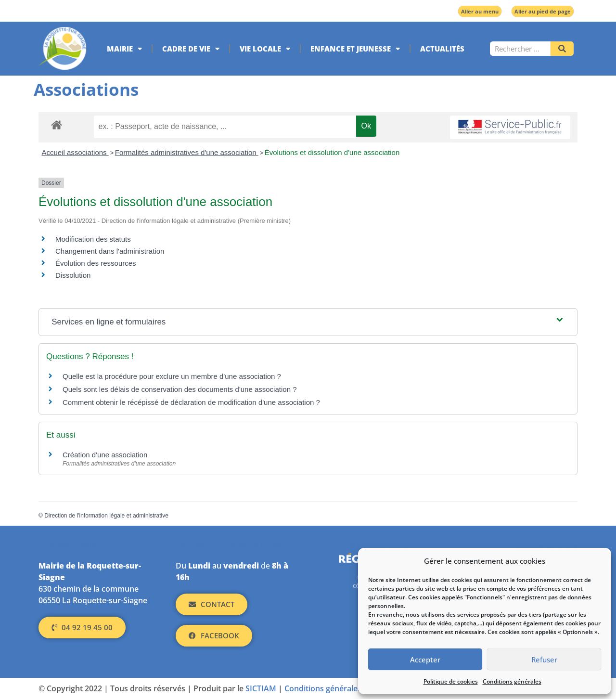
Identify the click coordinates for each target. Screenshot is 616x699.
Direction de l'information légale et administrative (106, 516)
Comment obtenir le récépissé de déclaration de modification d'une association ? (191, 402)
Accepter (425, 660)
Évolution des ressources (96, 263)
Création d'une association (105, 455)
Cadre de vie (191, 49)
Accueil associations (75, 152)
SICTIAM (261, 688)
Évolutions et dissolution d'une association (332, 152)
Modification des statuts (93, 239)
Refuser (544, 660)
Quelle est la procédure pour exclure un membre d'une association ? (172, 376)
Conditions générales (512, 681)
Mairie (124, 49)
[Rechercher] (562, 49)
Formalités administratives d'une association (187, 152)
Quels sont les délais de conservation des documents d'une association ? (180, 389)
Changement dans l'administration (110, 251)
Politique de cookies (451, 681)
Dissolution (73, 275)
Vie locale (265, 49)
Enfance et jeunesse (355, 49)
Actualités (442, 49)
